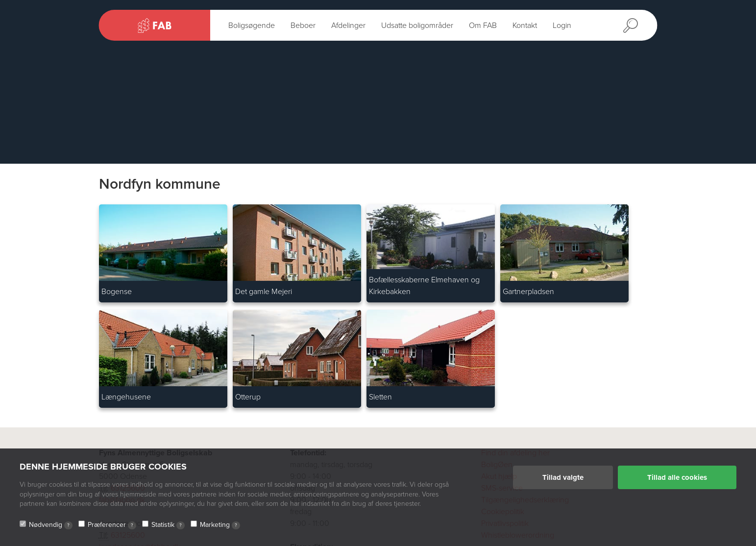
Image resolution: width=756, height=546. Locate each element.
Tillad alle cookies (677, 477)
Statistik (168, 525)
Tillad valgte (563, 477)
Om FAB (483, 25)
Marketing (220, 525)
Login (562, 25)
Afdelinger (348, 25)
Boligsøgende (252, 25)
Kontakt (525, 25)
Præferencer (112, 525)
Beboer (303, 25)
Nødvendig (51, 525)
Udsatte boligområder (417, 25)
